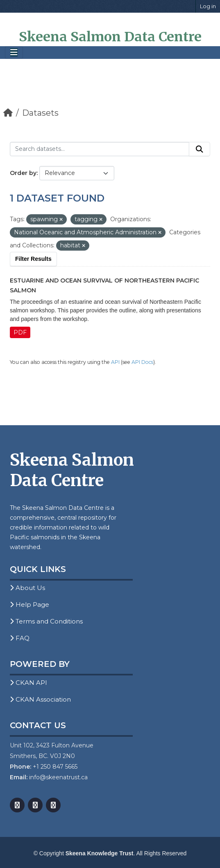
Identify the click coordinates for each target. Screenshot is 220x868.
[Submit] (200, 149)
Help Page (29, 604)
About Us (27, 588)
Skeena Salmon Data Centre (110, 37)
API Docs (142, 362)
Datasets (40, 113)
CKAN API (28, 683)
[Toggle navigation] (14, 53)
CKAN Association (40, 699)
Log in (208, 6)
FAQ (20, 638)
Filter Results (33, 259)
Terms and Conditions (46, 621)
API (115, 362)
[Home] (8, 113)
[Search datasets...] (100, 149)
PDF (20, 332)
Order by (23, 173)
